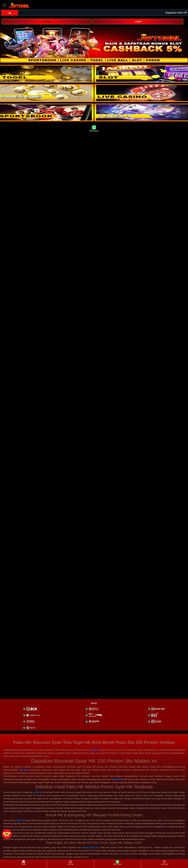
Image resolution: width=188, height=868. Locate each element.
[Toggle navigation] (5, 5)
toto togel (24, 770)
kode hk (21, 820)
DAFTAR (47, 22)
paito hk (38, 792)
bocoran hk (117, 779)
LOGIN (138, 22)
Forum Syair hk (91, 847)
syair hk (95, 750)
